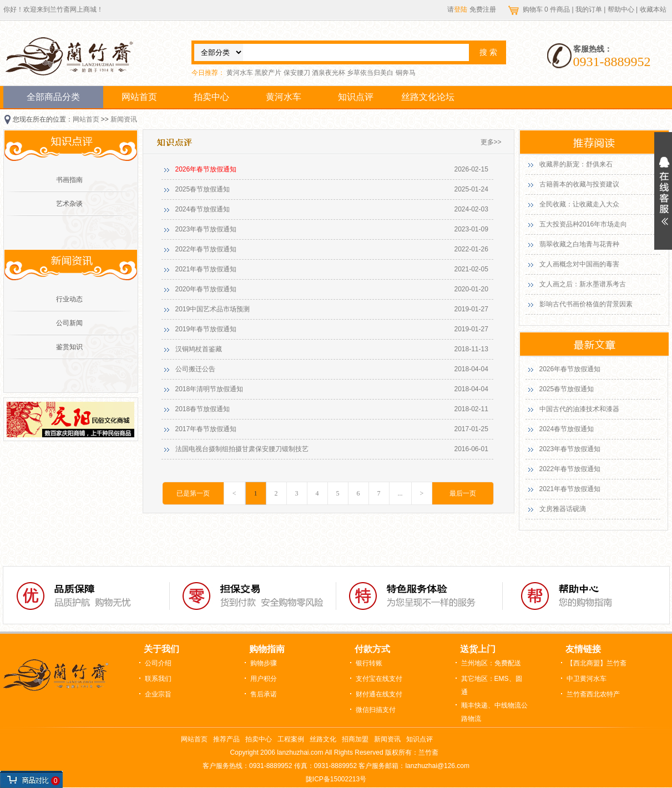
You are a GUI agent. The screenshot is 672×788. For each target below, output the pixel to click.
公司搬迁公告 (195, 369)
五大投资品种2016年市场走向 (583, 224)
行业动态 (69, 299)
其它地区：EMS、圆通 (492, 685)
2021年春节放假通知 (206, 269)
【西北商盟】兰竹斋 (597, 663)
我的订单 (589, 9)
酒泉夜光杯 (329, 73)
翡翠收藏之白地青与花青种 (579, 244)
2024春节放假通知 (203, 209)
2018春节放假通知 (203, 409)
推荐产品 (226, 739)
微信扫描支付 (376, 710)
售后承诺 (264, 694)
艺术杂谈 (69, 204)
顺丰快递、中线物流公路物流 (494, 712)
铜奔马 (406, 73)
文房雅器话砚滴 (563, 509)
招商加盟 (355, 739)
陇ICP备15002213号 (336, 779)
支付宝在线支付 (379, 679)
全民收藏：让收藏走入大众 (579, 204)
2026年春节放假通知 (206, 169)
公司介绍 (158, 663)
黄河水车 (240, 73)
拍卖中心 (211, 97)
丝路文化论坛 (428, 97)
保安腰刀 (297, 73)
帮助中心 (621, 9)
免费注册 (483, 9)
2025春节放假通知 (203, 189)
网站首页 (139, 97)
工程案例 (291, 739)
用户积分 (264, 679)
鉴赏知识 (69, 347)
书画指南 (69, 180)
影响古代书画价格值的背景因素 (586, 304)
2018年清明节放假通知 (209, 389)
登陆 (461, 9)
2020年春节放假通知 (206, 289)
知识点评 (356, 97)
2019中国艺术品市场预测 (213, 309)
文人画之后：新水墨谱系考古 (583, 284)
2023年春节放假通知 (206, 229)
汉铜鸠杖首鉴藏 (199, 349)
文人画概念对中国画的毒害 (579, 264)
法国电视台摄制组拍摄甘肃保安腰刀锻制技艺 (242, 449)
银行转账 (369, 663)
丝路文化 (323, 739)
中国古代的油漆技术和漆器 (579, 409)
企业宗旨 (158, 694)
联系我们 (158, 679)
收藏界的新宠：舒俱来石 (576, 164)
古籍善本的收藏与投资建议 (579, 184)
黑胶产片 (268, 73)
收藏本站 (653, 9)
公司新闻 (69, 323)
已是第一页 (193, 493)
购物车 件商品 (547, 9)
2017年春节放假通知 (206, 429)
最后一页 (463, 493)
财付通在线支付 (379, 694)
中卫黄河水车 (587, 679)
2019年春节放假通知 (206, 329)
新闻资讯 (124, 119)
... (400, 493)
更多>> (491, 142)
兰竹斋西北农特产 (593, 694)
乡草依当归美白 (370, 73)
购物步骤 (264, 663)
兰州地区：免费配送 (491, 663)
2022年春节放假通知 (206, 249)
